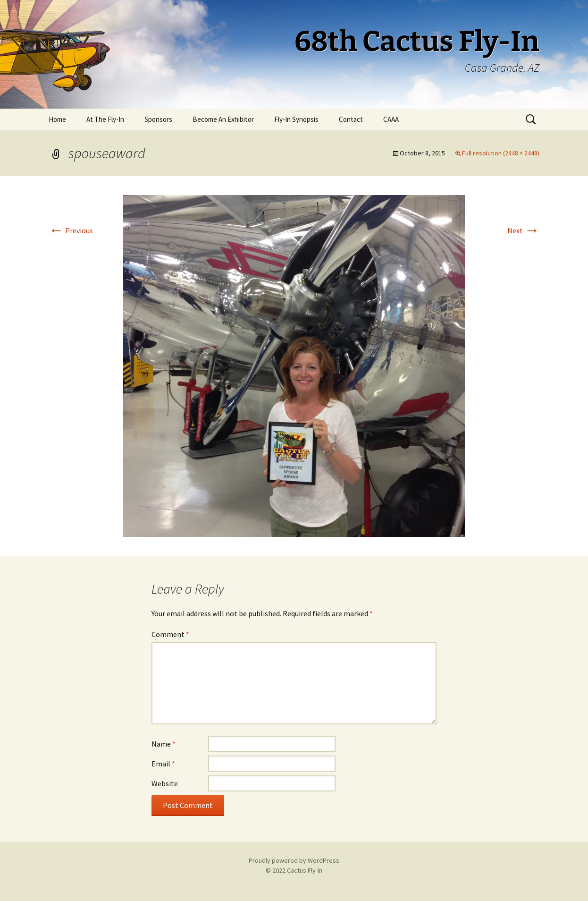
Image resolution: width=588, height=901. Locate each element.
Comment (170, 634)
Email (163, 764)
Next (523, 230)
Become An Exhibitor (223, 119)
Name (164, 744)
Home (57, 119)
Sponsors (158, 119)
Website (165, 783)
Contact (351, 119)
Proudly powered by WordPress (294, 860)
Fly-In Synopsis (296, 119)
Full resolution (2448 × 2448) (501, 153)
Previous (71, 230)
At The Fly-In (105, 119)
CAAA (391, 119)
